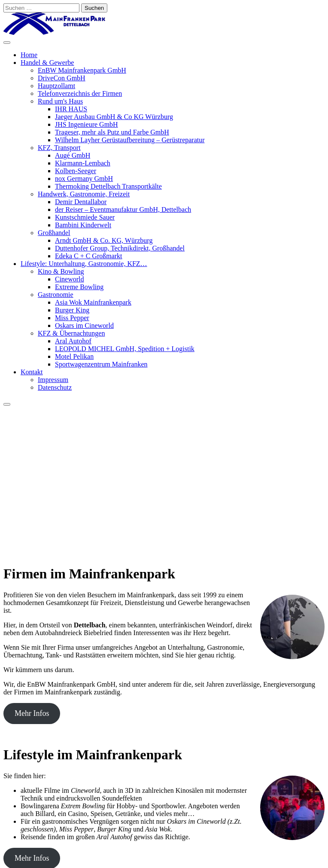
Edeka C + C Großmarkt (89, 256)
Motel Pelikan (74, 356)
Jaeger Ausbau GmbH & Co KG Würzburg (114, 117)
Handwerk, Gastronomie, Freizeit (84, 194)
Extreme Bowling (79, 287)
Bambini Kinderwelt (83, 225)
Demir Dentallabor (81, 202)
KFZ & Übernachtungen (71, 333)
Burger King (72, 310)
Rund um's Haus (60, 101)
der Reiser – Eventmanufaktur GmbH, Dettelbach (123, 209)
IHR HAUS (71, 109)
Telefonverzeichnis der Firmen (80, 93)
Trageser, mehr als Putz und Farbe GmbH (112, 132)
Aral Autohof (73, 341)
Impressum (53, 380)
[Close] (7, 404)
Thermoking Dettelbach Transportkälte (108, 186)
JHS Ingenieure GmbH (87, 124)
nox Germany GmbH (84, 179)
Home (29, 55)
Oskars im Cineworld (84, 325)
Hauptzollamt (56, 86)
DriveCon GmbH (62, 78)
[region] (164, 481)
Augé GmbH (73, 155)
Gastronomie (56, 295)
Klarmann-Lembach (83, 163)
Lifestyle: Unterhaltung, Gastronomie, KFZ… (84, 264)
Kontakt (32, 372)
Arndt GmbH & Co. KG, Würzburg (104, 240)
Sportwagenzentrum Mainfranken (101, 364)
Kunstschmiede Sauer (85, 217)
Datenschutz (55, 387)
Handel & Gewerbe (47, 63)
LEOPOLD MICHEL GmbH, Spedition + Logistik (125, 349)
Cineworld (70, 279)
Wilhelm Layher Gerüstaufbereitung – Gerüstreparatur (130, 140)
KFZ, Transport (59, 148)
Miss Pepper (72, 318)
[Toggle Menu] (7, 43)
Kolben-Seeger (76, 171)
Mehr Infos (32, 713)
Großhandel (54, 233)
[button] (164, 527)
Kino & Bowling (61, 271)
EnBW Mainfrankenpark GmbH (82, 70)
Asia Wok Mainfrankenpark (93, 302)
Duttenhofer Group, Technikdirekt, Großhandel (120, 248)
